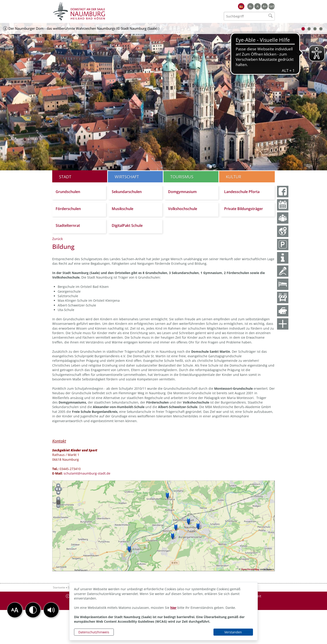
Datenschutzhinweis (94, 632)
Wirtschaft (127, 177)
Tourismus (182, 177)
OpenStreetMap (250, 569)
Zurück (57, 239)
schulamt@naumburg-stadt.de (87, 473)
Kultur (234, 177)
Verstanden (233, 632)
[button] (51, 610)
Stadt (65, 177)
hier (173, 608)
